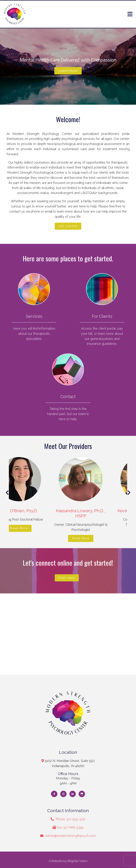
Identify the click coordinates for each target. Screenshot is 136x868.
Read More (34, 528)
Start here (67, 578)
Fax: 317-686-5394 (70, 827)
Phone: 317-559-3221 (70, 819)
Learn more (68, 71)
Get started (68, 226)
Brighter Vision (78, 861)
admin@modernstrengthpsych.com (70, 836)
